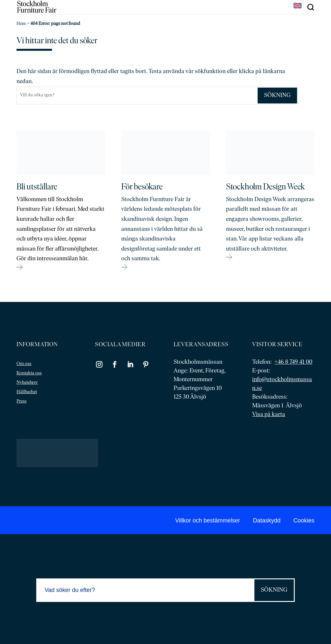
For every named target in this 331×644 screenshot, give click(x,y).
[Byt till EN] (298, 6)
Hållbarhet (27, 392)
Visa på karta (269, 415)
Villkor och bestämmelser (208, 521)
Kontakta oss (29, 373)
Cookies (304, 521)
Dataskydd (267, 521)
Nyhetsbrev (27, 383)
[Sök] (137, 96)
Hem (21, 24)
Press (21, 401)
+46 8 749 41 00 (293, 362)
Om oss (24, 364)
